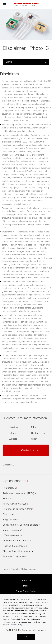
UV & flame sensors (13, 536)
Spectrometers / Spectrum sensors (20, 525)
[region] (26, 619)
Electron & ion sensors (14, 546)
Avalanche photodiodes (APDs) (18, 494)
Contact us (26, 581)
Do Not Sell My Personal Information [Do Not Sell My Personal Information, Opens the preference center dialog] (25, 630)
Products (15, 569)
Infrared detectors (12, 530)
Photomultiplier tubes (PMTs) (17, 509)
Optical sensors (15, 481)
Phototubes (9, 515)
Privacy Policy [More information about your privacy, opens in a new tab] (16, 625)
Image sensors (10, 520)
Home (6, 569)
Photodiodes (9, 488)
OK (26, 637)
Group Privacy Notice (26, 591)
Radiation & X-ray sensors (16, 541)
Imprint (26, 586)
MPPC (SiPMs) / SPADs (15, 504)
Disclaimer (7, 465)
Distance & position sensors (17, 551)
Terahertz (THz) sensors (15, 557)
